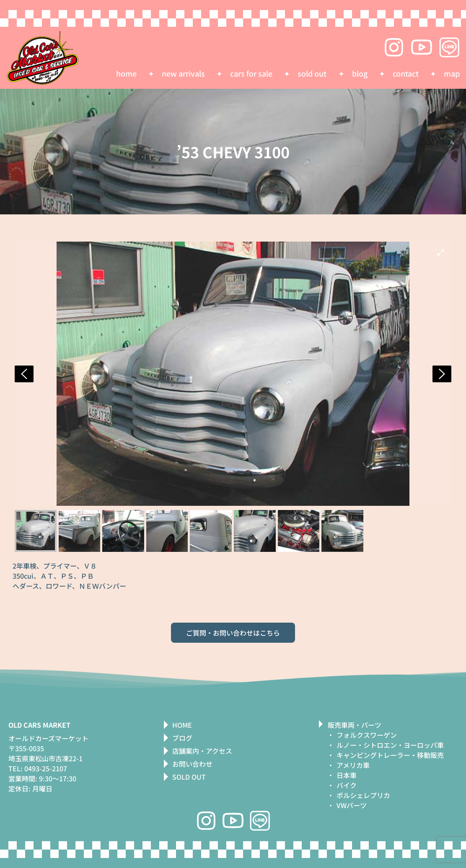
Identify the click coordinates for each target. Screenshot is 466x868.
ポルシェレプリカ (363, 795)
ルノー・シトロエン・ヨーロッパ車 (390, 745)
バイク (347, 785)
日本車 (347, 775)
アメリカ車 (353, 765)
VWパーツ (352, 805)
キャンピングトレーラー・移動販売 (390, 755)
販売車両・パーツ (355, 725)
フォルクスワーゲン (367, 735)
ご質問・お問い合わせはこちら (233, 633)
